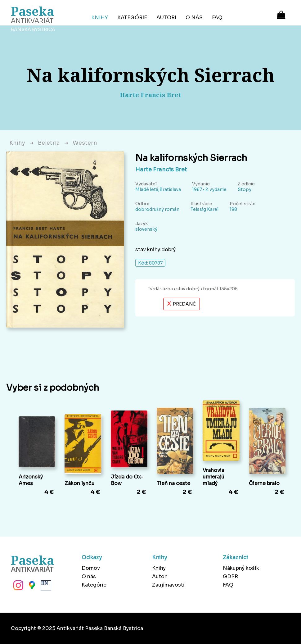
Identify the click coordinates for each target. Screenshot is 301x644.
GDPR (230, 576)
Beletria (49, 143)
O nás (194, 18)
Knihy (100, 18)
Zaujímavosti (168, 585)
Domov (91, 568)
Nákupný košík (241, 568)
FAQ (217, 18)
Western (85, 143)
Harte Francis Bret (161, 170)
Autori (166, 18)
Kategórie (132, 18)
